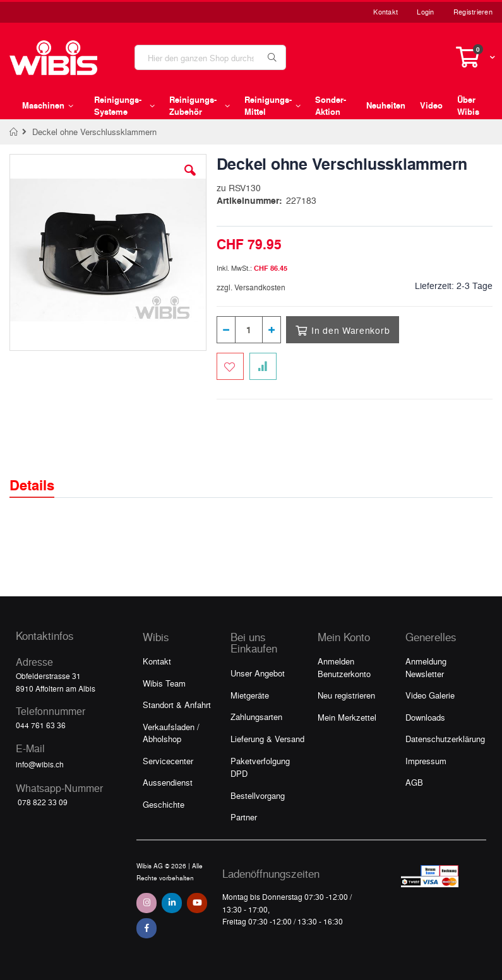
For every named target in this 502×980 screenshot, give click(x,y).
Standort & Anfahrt (177, 705)
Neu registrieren (346, 695)
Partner (244, 817)
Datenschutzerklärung (445, 739)
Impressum (426, 761)
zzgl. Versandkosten (251, 287)
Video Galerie (430, 695)
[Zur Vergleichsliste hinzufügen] (263, 366)
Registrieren (473, 12)
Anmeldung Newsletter (426, 667)
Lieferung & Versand (267, 739)
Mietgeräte (250, 695)
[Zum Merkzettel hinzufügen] (230, 366)
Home (14, 132)
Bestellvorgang (258, 795)
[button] (190, 180)
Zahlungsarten (256, 717)
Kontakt (385, 12)
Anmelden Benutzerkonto (344, 667)
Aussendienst (168, 782)
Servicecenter (168, 761)
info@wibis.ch (40, 764)
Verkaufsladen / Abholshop (171, 733)
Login (425, 12)
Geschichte (164, 804)
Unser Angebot (258, 673)
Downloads (425, 717)
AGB (414, 782)
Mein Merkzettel (347, 717)
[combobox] (210, 57)
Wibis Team (164, 683)
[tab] (41, 474)
